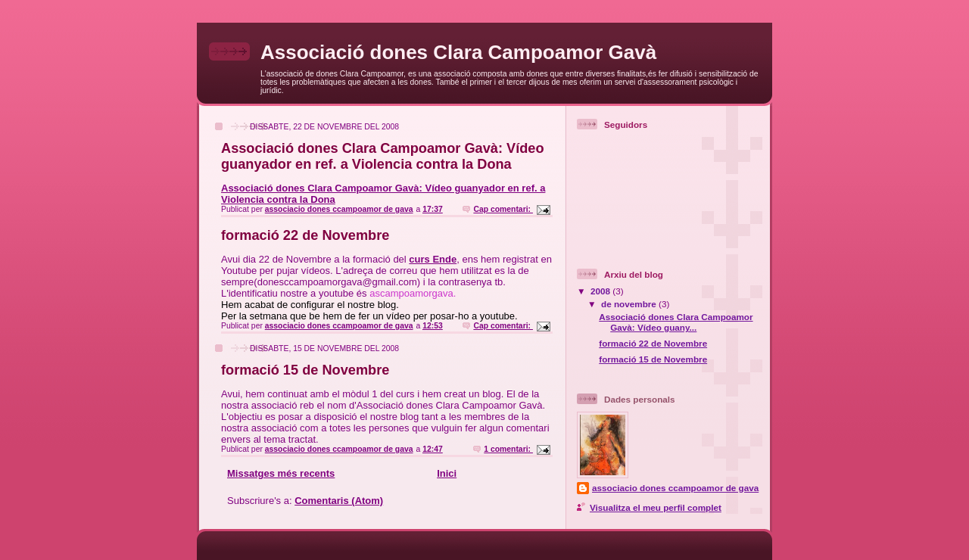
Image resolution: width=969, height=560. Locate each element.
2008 (601, 291)
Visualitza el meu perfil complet (656, 507)
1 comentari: (508, 449)
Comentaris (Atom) (339, 501)
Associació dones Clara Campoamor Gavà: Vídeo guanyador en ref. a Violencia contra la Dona (383, 156)
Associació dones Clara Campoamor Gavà (458, 52)
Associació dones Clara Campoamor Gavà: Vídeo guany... (676, 322)
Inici (447, 473)
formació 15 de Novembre (305, 370)
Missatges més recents (281, 473)
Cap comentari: (503, 209)
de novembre (630, 304)
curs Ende (433, 259)
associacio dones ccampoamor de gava (675, 488)
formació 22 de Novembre (305, 235)
